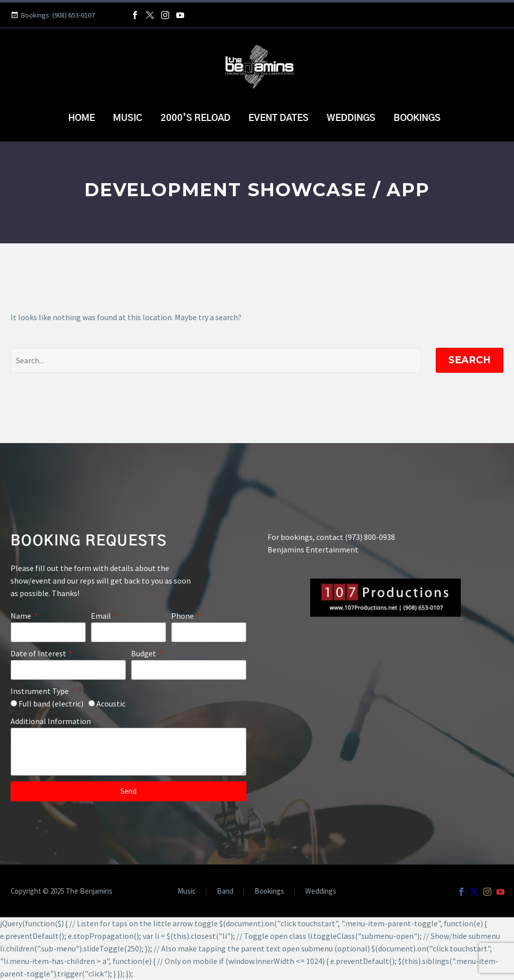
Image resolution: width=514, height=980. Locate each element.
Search (470, 360)
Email (102, 616)
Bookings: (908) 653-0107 (58, 15)
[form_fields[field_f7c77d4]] (189, 670)
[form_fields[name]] (48, 632)
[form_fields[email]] (128, 632)
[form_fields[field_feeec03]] (14, 703)
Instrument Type (40, 691)
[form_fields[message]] (128, 752)
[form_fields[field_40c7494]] (209, 632)
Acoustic (111, 704)
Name (22, 616)
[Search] (216, 360)
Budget (144, 653)
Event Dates (279, 118)
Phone (183, 616)
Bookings (417, 118)
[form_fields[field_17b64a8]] (68, 670)
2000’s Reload (196, 118)
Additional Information (51, 721)
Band (225, 891)
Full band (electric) (51, 704)
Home (82, 118)
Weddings (351, 118)
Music (128, 118)
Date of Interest (39, 653)
